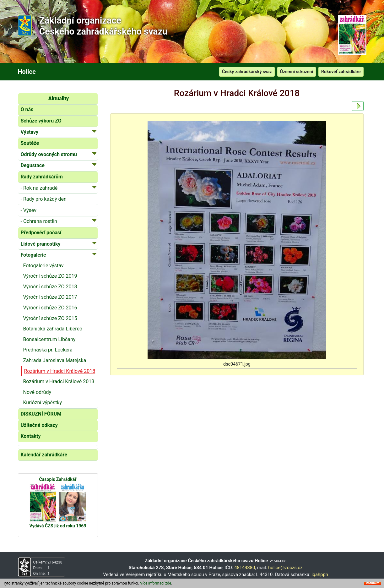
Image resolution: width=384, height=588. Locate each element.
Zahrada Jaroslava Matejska (55, 360)
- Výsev (29, 210)
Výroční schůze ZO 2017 (50, 297)
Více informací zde (156, 583)
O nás (27, 109)
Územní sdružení (297, 72)
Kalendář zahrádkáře (44, 455)
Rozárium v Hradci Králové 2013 (59, 381)
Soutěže (30, 143)
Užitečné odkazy (39, 425)
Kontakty (31, 436)
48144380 (245, 568)
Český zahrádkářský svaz (247, 72)
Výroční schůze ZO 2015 (50, 318)
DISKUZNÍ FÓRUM (41, 414)
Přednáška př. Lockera (48, 350)
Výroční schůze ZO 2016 (50, 308)
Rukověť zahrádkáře (341, 72)
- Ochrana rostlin (59, 221)
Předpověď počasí (41, 233)
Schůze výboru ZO (41, 121)
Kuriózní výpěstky (43, 403)
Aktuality (59, 98)
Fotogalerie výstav (43, 266)
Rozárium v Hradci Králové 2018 (60, 371)
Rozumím (373, 583)
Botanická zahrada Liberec (53, 329)
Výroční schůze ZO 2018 (50, 287)
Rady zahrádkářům (42, 177)
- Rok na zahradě (59, 188)
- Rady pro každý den (44, 199)
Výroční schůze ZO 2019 (50, 276)
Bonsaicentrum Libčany (49, 339)
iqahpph (320, 574)
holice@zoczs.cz (285, 568)
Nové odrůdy (37, 392)
